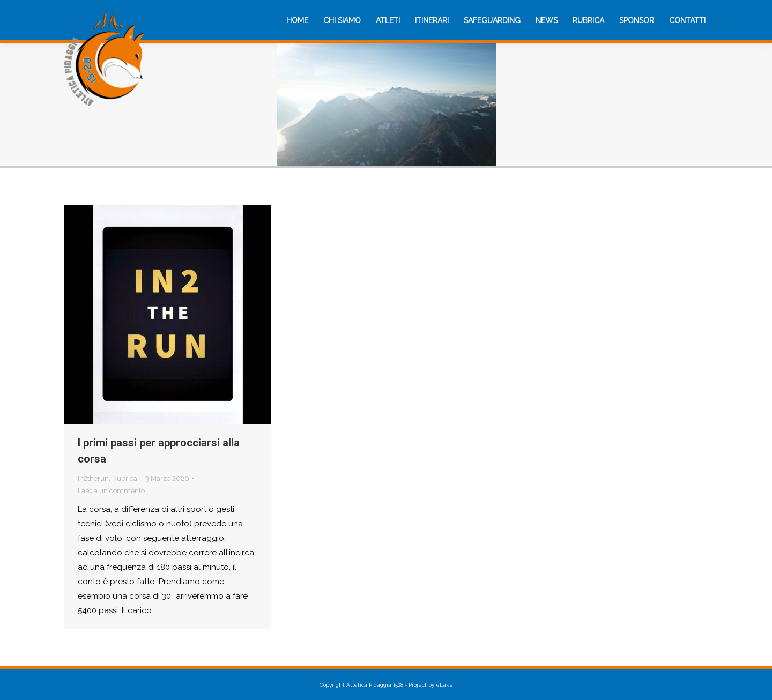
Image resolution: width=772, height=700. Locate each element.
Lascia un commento (111, 491)
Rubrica (125, 478)
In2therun (93, 478)
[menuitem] (297, 20)
